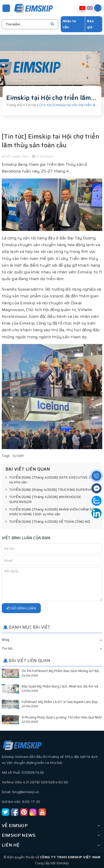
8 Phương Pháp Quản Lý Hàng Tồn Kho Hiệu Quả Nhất (62, 717)
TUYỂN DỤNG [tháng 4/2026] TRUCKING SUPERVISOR (52, 490)
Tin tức (7, 648)
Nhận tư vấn (69, 24)
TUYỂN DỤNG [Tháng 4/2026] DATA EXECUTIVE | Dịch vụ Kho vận (52, 480)
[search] (52, 24)
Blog (5, 640)
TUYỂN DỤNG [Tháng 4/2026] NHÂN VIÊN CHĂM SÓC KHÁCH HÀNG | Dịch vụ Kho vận (51, 512)
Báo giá (91, 24)
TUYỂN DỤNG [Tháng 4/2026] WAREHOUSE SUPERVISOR (43, 499)
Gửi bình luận (21, 608)
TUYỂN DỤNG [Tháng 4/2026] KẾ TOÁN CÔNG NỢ (48, 522)
